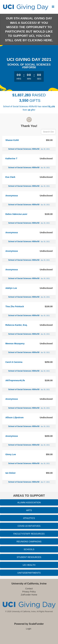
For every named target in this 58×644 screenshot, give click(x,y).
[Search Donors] (48, 132)
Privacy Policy (29, 592)
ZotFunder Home (29, 595)
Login (29, 629)
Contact (29, 589)
